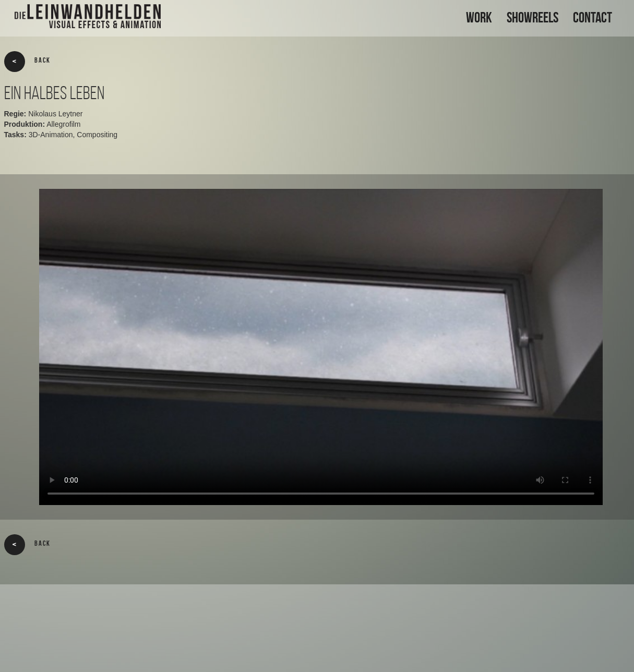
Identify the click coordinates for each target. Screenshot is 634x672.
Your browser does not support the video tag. (321, 347)
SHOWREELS (533, 17)
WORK (479, 17)
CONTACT (593, 17)
